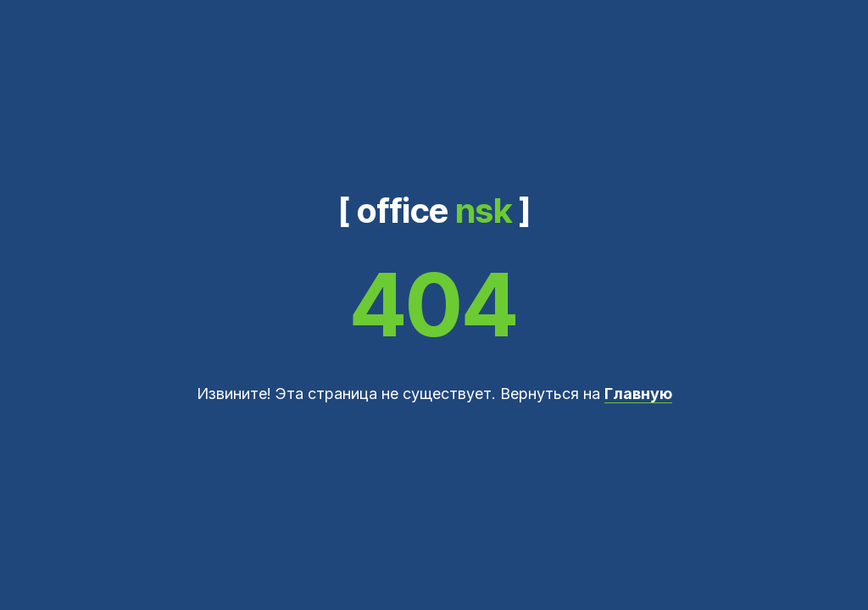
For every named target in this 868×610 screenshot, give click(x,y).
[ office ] (434, 211)
